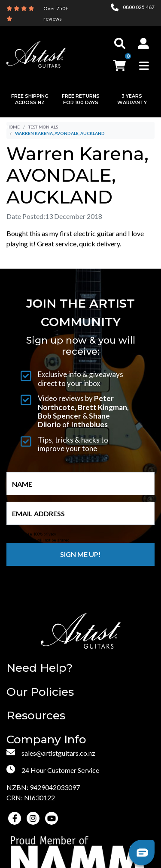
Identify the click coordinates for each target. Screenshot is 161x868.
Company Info (46, 740)
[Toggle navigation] (144, 66)
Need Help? (39, 668)
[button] (143, 43)
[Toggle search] (120, 43)
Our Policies (40, 692)
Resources (36, 716)
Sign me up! (80, 554)
